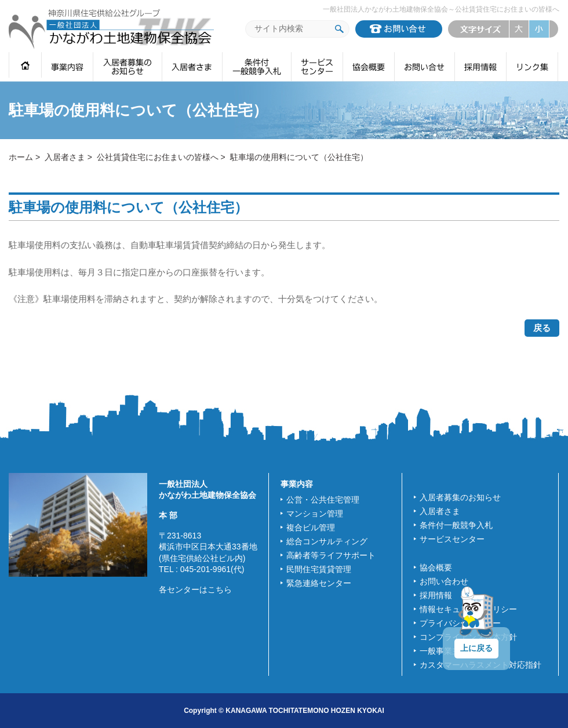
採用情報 (436, 595)
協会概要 (436, 567)
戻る (542, 328)
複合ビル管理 (311, 527)
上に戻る (476, 648)
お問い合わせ (444, 581)
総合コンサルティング (327, 541)
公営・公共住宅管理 (323, 500)
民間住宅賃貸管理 (319, 569)
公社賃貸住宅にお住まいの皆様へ (158, 157)
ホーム (21, 157)
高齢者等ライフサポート (331, 555)
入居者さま (65, 157)
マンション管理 (315, 514)
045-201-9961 (205, 569)
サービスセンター (452, 539)
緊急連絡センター (319, 583)
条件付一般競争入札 (456, 525)
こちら (220, 589)
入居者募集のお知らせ (460, 497)
